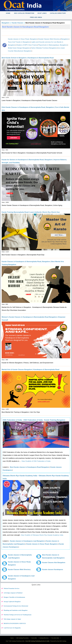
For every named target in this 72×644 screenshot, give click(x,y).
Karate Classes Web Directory (49, 39)
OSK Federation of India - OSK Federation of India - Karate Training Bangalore (34, 420)
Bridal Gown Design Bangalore (19, 48)
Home (8, 13)
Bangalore (6, 23)
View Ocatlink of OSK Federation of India (36, 461)
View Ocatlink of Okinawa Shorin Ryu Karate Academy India (42, 535)
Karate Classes (18, 23)
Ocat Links (42, 13)
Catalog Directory (58, 13)
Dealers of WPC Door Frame (27, 45)
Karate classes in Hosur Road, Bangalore (23, 39)
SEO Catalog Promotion (24, 13)
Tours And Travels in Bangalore (19, 42)
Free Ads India (36, 17)
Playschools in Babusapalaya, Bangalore (53, 45)
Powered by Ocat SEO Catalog (58, 641)
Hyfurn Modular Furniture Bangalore (44, 48)
